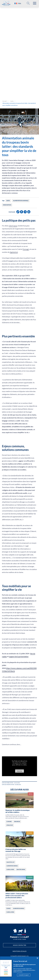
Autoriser (20, 771)
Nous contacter (20, 945)
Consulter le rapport (24, 975)
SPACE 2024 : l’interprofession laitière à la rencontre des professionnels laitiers (17, 895)
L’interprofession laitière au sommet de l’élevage (16, 850)
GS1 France (13, 226)
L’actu (12, 101)
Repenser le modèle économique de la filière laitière (18, 811)
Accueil (5, 101)
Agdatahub (14, 252)
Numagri (26, 249)
